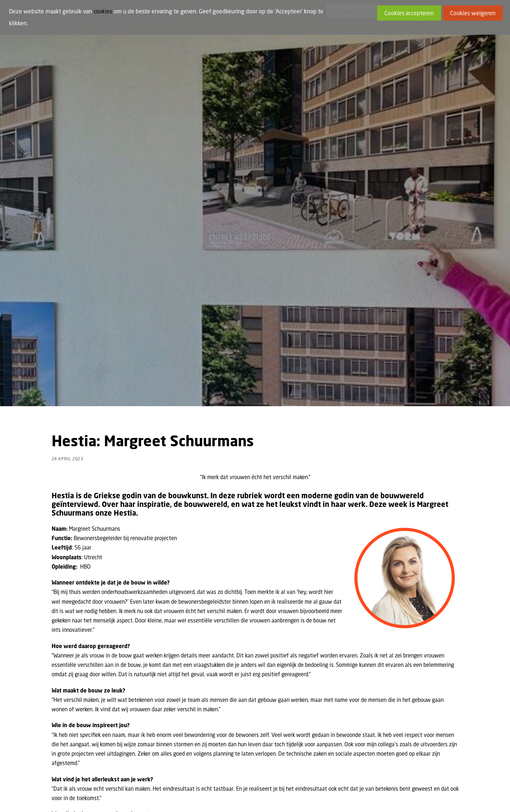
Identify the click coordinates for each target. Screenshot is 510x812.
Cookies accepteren (409, 13)
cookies (103, 11)
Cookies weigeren (473, 13)
